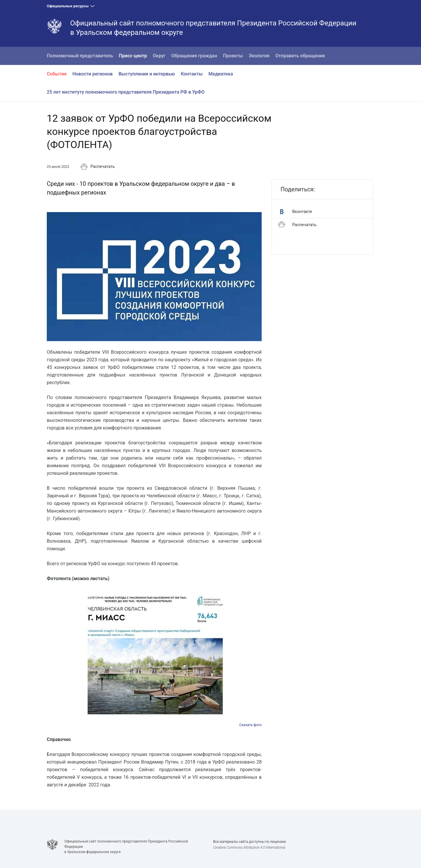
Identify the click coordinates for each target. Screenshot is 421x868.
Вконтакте (296, 212)
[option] (154, 659)
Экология (259, 56)
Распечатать (98, 167)
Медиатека (221, 74)
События (57, 74)
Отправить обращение (300, 56)
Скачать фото (250, 725)
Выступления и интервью (147, 74)
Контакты (192, 74)
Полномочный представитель (80, 56)
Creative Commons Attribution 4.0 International (249, 848)
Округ (159, 56)
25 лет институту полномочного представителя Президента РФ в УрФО (126, 92)
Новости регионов (93, 74)
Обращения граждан (194, 56)
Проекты (233, 56)
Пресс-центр (133, 56)
